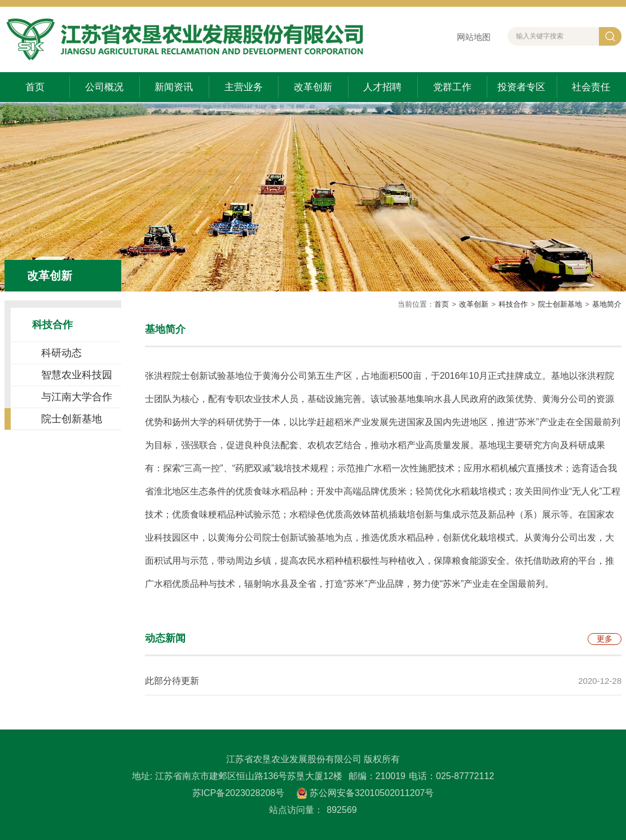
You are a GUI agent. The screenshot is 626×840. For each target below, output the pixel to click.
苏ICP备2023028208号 (239, 793)
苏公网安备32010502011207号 (372, 793)
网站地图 (474, 37)
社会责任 (591, 87)
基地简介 (607, 304)
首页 (35, 87)
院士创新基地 (560, 304)
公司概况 (104, 87)
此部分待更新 (172, 681)
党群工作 (452, 87)
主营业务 (244, 87)
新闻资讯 (174, 87)
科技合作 (513, 304)
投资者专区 (521, 87)
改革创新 (313, 87)
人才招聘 (382, 87)
